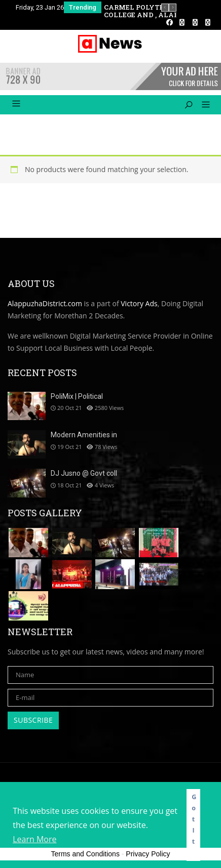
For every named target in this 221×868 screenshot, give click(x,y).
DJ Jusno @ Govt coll (84, 473)
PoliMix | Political (77, 396)
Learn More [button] (34, 839)
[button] (202, 105)
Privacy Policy (148, 854)
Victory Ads (139, 303)
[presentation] (165, 8)
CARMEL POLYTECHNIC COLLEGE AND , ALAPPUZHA (154, 11)
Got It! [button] (194, 825)
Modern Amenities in (84, 435)
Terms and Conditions (85, 854)
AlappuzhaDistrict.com (45, 303)
